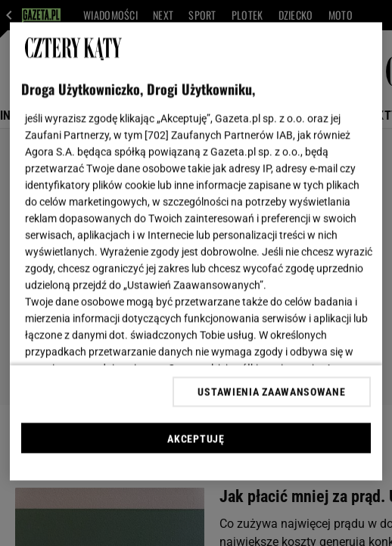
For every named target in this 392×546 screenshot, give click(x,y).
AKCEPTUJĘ (196, 438)
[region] (196, 252)
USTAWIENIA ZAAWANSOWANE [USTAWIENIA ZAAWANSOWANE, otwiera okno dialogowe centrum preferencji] (271, 392)
